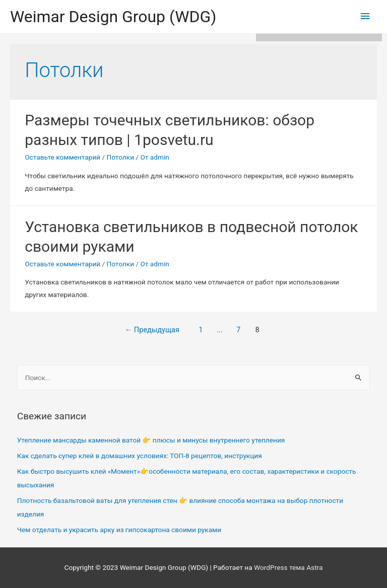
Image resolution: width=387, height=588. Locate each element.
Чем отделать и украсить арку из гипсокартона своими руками (119, 530)
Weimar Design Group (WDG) (113, 17)
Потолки (120, 157)
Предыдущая (152, 330)
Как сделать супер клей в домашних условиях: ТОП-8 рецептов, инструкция (140, 456)
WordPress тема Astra (288, 567)
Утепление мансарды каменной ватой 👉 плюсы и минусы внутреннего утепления (151, 440)
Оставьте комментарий (62, 157)
